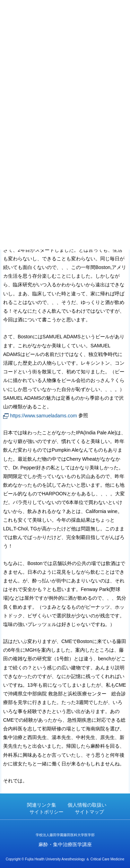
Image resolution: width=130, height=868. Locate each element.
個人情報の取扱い (87, 805)
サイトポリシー (46, 812)
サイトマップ (89, 812)
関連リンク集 (42, 805)
